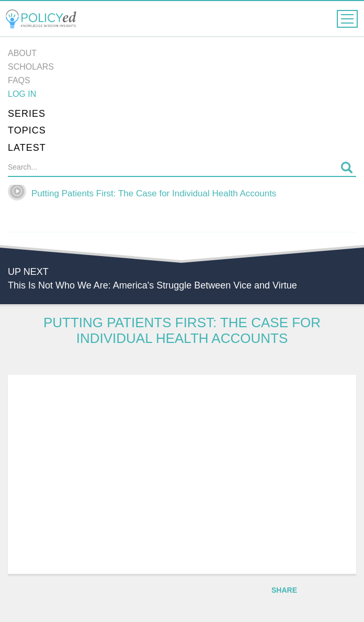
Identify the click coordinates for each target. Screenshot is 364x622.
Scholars (31, 67)
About (22, 53)
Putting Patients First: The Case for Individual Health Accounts (154, 193)
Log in (22, 94)
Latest (27, 148)
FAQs (19, 80)
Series (27, 114)
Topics (27, 130)
